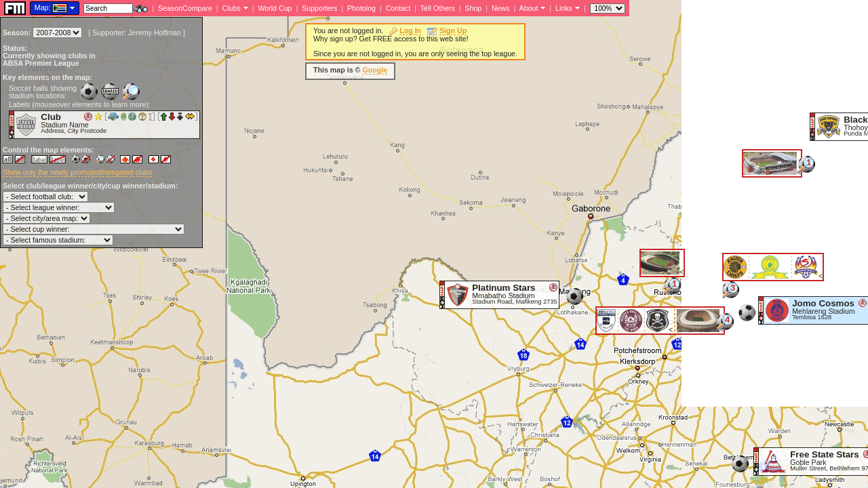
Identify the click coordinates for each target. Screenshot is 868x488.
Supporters (319, 8)
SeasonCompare (185, 8)
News (501, 8)
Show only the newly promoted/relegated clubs (77, 172)
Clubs (232, 8)
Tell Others (438, 8)
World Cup (275, 8)
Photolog (361, 8)
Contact (398, 8)
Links (564, 8)
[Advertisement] (775, 203)
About (529, 8)
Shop (473, 8)
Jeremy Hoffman (155, 33)
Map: (43, 7)
